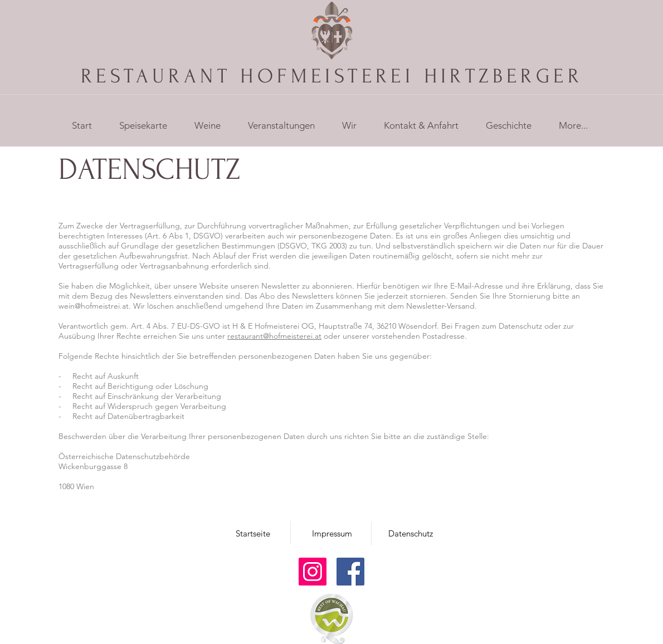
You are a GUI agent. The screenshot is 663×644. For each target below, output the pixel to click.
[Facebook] (350, 572)
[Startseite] (253, 533)
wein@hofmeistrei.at (94, 306)
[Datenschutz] (411, 533)
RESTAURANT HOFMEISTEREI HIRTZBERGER (332, 76)
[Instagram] (313, 572)
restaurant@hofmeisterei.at (274, 336)
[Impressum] (332, 533)
